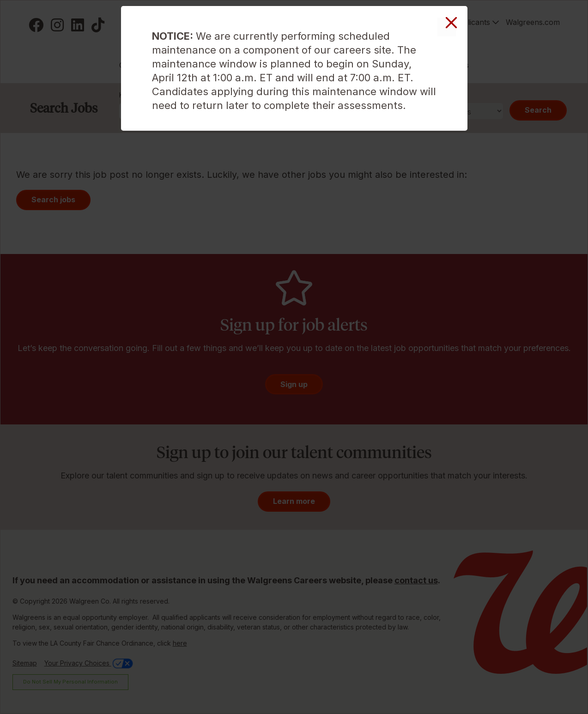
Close (447, 27)
